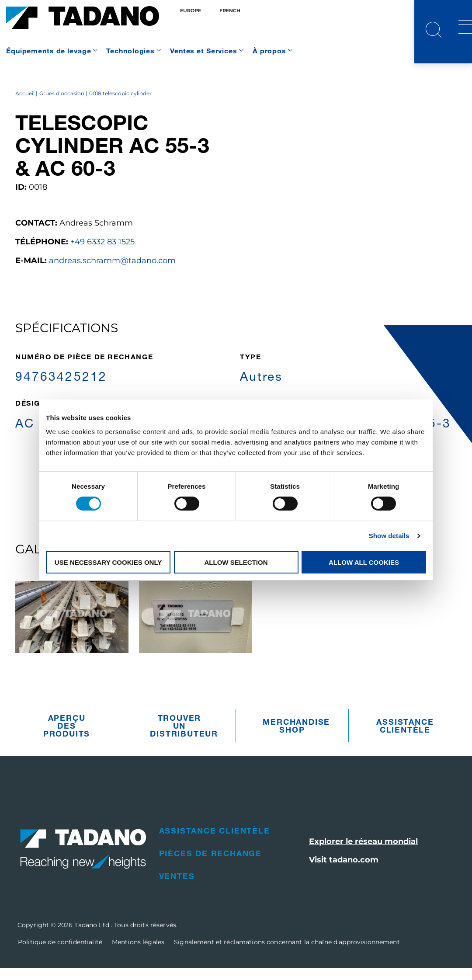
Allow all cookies (364, 562)
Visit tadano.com (344, 872)
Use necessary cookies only (108, 562)
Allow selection (236, 562)
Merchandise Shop (294, 738)
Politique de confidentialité (60, 954)
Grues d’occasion (62, 106)
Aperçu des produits (67, 738)
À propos (269, 50)
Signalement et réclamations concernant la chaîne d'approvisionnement (287, 954)
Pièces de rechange (210, 865)
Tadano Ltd (93, 937)
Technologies (130, 50)
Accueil (25, 106)
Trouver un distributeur (181, 738)
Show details (389, 536)
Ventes (177, 888)
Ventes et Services (204, 50)
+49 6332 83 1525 (102, 254)
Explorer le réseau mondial (363, 854)
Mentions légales (138, 954)
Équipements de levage (49, 50)
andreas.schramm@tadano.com (112, 273)
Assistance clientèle (405, 738)
